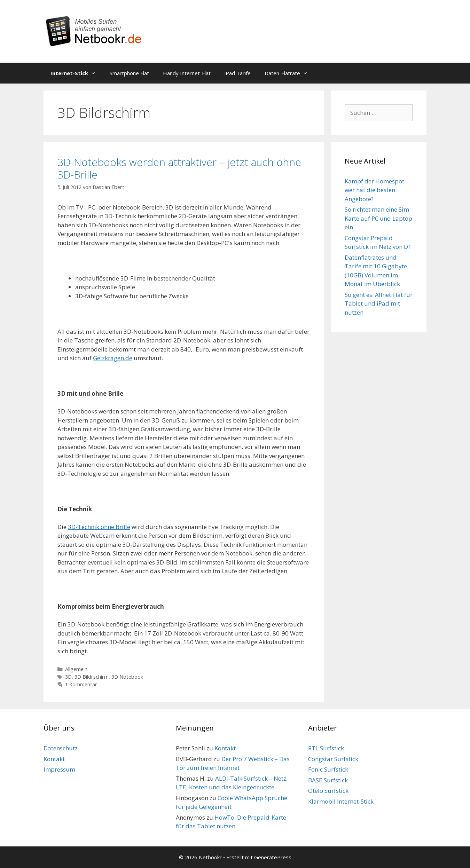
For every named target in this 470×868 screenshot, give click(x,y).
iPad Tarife (238, 73)
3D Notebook (127, 677)
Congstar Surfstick (333, 759)
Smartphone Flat (129, 73)
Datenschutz (61, 748)
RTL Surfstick (326, 748)
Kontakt (54, 759)
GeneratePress (273, 857)
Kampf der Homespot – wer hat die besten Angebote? (377, 190)
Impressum (59, 769)
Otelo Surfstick (328, 791)
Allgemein (76, 669)
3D (68, 677)
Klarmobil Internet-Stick (341, 801)
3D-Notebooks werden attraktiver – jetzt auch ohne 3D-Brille (179, 168)
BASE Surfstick (328, 780)
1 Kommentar (81, 684)
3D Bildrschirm (92, 677)
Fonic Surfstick (328, 769)
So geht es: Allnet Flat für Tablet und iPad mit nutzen (379, 303)
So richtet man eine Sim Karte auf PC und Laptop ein (378, 218)
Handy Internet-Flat (187, 73)
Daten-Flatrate (290, 73)
